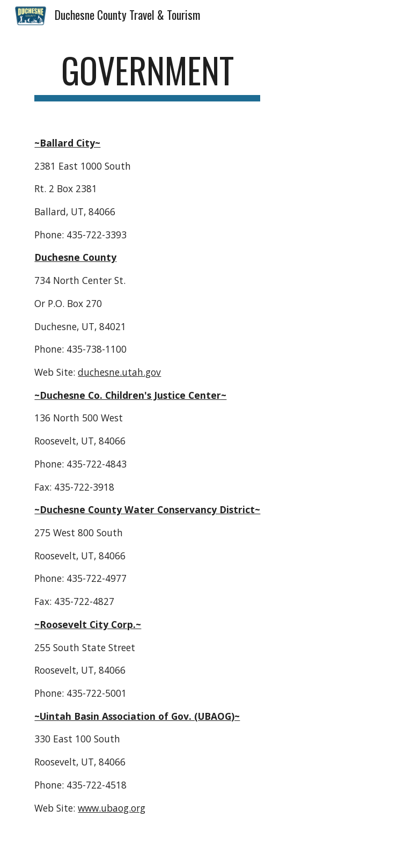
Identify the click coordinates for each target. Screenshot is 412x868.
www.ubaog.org (112, 808)
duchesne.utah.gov (119, 372)
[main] (147, 75)
